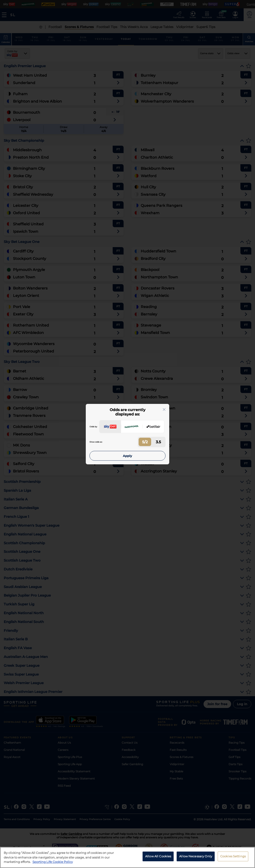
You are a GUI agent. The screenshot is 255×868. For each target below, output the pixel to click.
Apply (127, 456)
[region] (127, 857)
